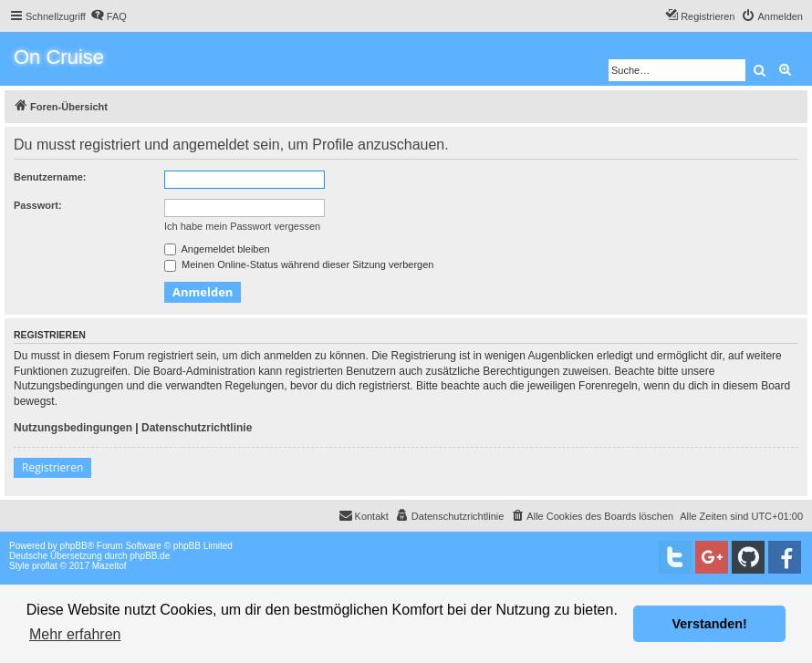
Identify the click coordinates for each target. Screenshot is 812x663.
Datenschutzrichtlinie (197, 428)
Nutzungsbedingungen (73, 428)
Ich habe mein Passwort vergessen (242, 226)
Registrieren (52, 467)
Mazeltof (109, 566)
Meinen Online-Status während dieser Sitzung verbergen (299, 264)
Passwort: (38, 205)
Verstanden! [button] (710, 624)
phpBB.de (150, 556)
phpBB (74, 546)
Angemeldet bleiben (217, 249)
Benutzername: (50, 177)
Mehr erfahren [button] (75, 634)
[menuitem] (109, 16)
